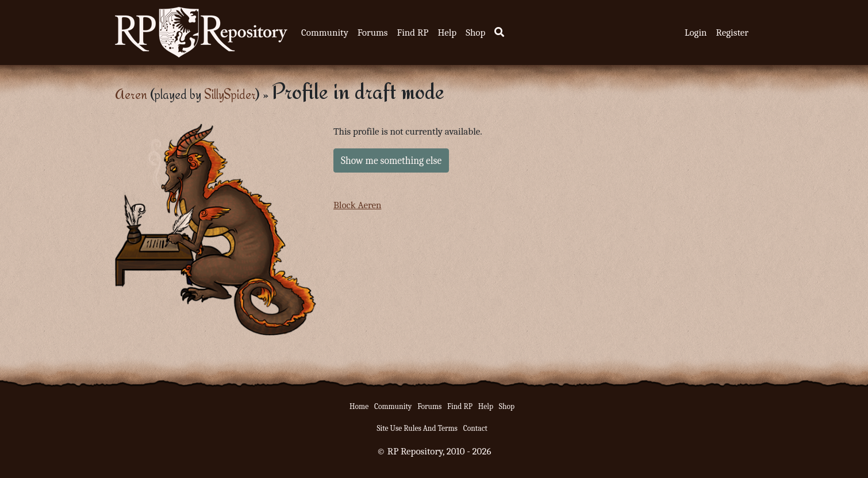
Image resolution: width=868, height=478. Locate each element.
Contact (475, 428)
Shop (475, 32)
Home (359, 406)
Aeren (131, 94)
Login (696, 32)
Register (732, 32)
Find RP (412, 32)
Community (325, 32)
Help (447, 32)
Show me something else (391, 160)
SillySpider (230, 94)
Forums (373, 32)
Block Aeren (357, 205)
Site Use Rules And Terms (417, 428)
